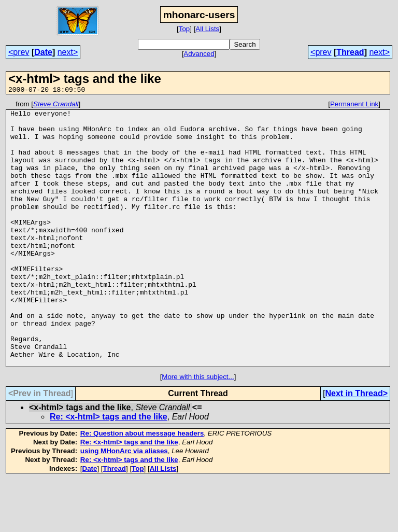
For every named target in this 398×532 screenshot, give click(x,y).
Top (184, 29)
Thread (350, 52)
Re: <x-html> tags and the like (109, 470)
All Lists (207, 29)
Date (43, 52)
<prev (19, 52)
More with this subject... (198, 430)
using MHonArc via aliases (124, 504)
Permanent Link (354, 106)
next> (68, 52)
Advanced (199, 54)
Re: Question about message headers (142, 486)
